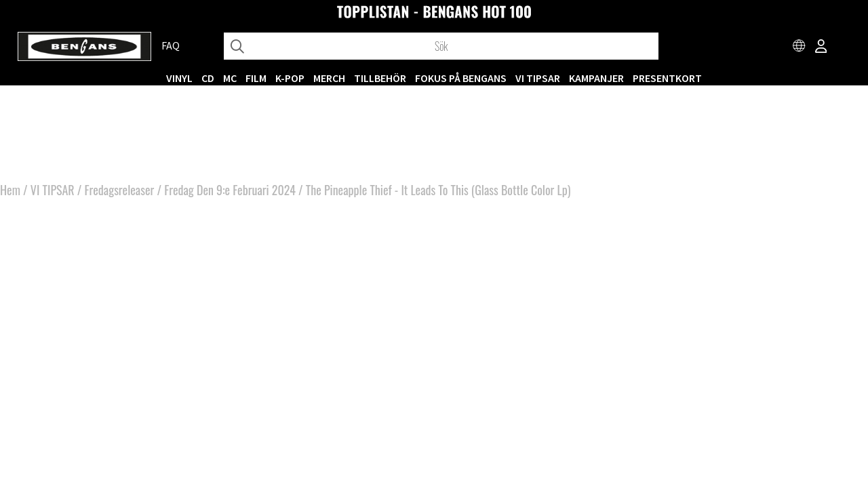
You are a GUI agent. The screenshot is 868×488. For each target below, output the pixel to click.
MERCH (329, 78)
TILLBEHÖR (380, 78)
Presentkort (667, 78)
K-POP (290, 78)
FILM (256, 78)
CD (208, 78)
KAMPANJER (596, 78)
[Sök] (441, 46)
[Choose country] (800, 47)
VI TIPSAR (538, 78)
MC (230, 78)
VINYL (179, 78)
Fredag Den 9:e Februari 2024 (230, 190)
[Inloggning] (821, 47)
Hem (10, 190)
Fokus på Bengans (461, 78)
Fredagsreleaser (120, 190)
